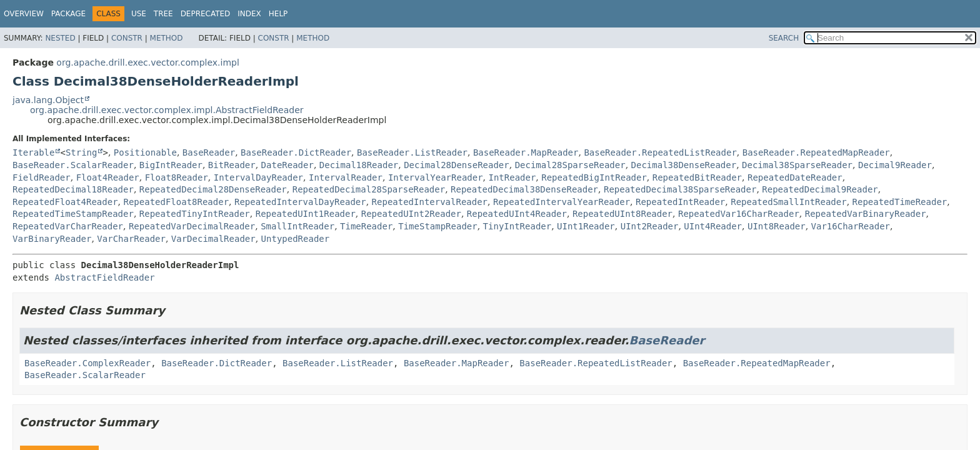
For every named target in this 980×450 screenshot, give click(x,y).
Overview (24, 14)
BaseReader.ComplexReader (87, 363)
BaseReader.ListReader (412, 152)
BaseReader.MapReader (526, 152)
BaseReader (209, 152)
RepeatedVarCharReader (68, 226)
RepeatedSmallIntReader (788, 202)
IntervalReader (346, 177)
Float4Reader (108, 177)
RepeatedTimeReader (900, 202)
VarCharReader (131, 239)
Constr (127, 38)
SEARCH (784, 38)
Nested (60, 38)
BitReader (232, 165)
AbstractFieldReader (104, 277)
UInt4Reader (713, 226)
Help (278, 14)
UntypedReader (296, 239)
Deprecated (206, 14)
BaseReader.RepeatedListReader (660, 152)
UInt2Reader (650, 226)
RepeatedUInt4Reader (517, 214)
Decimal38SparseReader (797, 165)
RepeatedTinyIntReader (195, 214)
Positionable (145, 152)
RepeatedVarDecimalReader (192, 226)
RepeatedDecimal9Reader (820, 189)
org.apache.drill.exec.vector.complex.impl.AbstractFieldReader (167, 110)
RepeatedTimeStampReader (73, 214)
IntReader (512, 177)
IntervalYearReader (436, 177)
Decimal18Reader (359, 165)
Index (249, 14)
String (82, 152)
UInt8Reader (777, 226)
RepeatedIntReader (680, 202)
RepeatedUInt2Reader (411, 214)
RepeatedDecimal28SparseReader (369, 189)
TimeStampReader (437, 226)
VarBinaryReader (52, 239)
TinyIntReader (517, 226)
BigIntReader (171, 165)
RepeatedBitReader (697, 177)
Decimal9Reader (895, 165)
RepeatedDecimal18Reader (73, 189)
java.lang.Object (48, 100)
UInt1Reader (586, 226)
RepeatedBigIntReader (594, 177)
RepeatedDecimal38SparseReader (680, 189)
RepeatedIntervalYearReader (562, 202)
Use (139, 14)
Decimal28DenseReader (457, 165)
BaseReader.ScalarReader (73, 165)
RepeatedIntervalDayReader (300, 202)
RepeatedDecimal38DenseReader (524, 189)
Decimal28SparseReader (570, 165)
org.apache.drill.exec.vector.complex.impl (148, 62)
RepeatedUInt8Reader (622, 214)
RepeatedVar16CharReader (739, 214)
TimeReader (366, 226)
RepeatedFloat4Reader (65, 202)
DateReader (287, 165)
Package (68, 14)
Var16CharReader (851, 226)
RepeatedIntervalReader (430, 202)
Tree (163, 14)
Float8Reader (177, 177)
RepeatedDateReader (795, 177)
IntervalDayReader (258, 177)
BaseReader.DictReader (296, 152)
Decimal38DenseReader (684, 165)
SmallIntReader (297, 226)
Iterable (33, 152)
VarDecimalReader (213, 239)
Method (167, 38)
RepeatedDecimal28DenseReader (213, 189)
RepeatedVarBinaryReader (866, 214)
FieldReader (42, 177)
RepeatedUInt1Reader (306, 214)
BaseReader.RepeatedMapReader (816, 152)
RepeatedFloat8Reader (176, 202)
